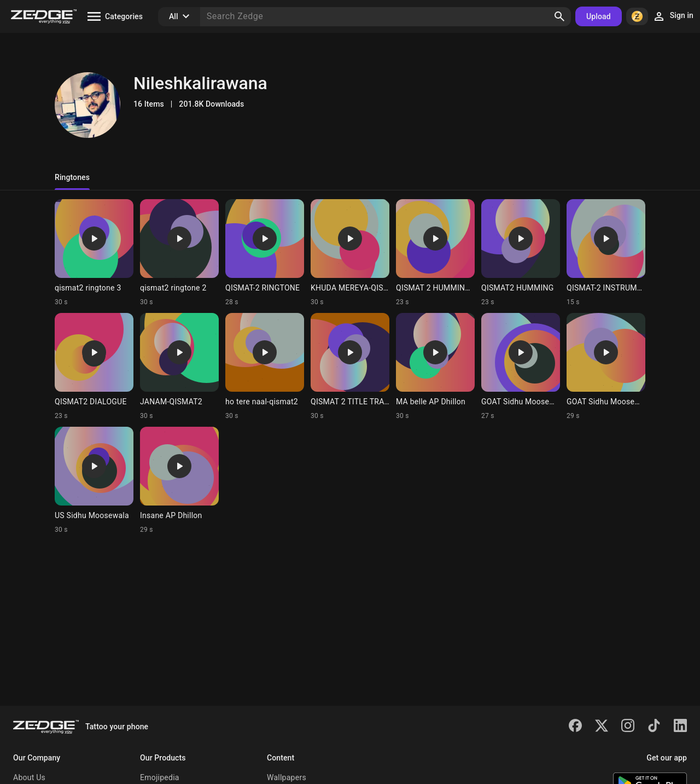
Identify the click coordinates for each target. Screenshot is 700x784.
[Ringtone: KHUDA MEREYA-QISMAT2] (350, 253)
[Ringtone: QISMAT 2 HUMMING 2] (435, 253)
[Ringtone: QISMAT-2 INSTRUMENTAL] (606, 253)
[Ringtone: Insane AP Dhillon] (179, 480)
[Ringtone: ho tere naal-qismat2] (265, 367)
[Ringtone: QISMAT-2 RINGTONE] (265, 253)
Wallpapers (287, 777)
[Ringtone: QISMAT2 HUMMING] (521, 253)
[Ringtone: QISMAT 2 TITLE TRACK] (350, 367)
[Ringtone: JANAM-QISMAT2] (179, 367)
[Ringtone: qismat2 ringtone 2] (179, 253)
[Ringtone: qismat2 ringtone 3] (94, 253)
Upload (599, 16)
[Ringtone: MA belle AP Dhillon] (435, 367)
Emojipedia (160, 777)
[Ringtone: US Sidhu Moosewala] (94, 480)
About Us (29, 777)
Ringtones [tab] (72, 177)
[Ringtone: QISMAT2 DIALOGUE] (94, 367)
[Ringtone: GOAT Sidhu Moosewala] (521, 367)
